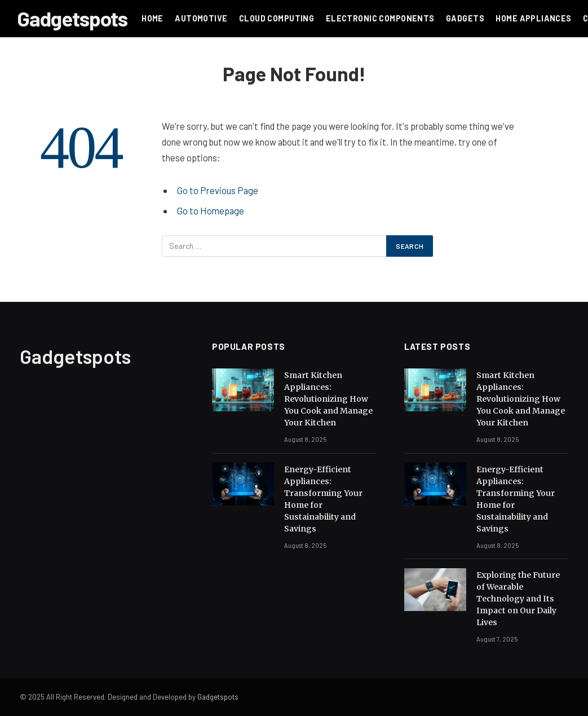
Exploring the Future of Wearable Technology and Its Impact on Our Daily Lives (518, 599)
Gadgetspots (218, 697)
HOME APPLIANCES (533, 18)
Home (152, 18)
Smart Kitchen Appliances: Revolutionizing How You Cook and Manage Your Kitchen (328, 399)
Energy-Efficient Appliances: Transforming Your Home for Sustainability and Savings (323, 499)
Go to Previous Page (218, 190)
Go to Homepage (211, 210)
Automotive (201, 18)
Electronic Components (380, 18)
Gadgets (465, 18)
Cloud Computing (277, 18)
